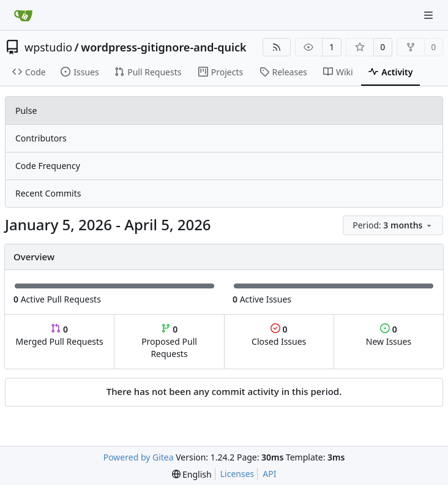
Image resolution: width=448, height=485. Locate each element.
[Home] (23, 15)
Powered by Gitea (139, 457)
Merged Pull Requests (60, 335)
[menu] (393, 225)
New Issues (389, 335)
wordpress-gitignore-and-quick (163, 47)
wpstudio (48, 47)
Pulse (26, 111)
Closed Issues (279, 335)
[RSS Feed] (277, 47)
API (269, 474)
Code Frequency (48, 166)
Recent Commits (48, 193)
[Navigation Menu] (430, 15)
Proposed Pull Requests (169, 341)
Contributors (41, 138)
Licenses (237, 474)
